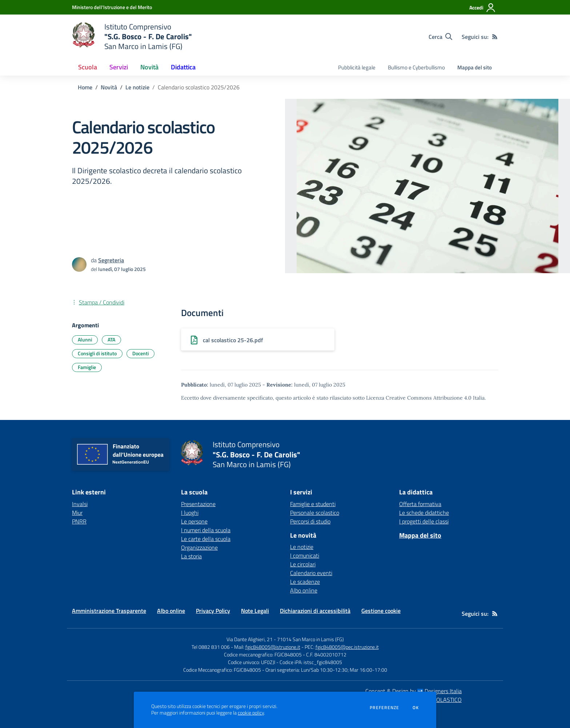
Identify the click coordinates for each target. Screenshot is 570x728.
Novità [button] (149, 67)
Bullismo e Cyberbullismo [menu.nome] (416, 67)
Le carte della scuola (206, 539)
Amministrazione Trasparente (109, 611)
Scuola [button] (88, 67)
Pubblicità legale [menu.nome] (357, 67)
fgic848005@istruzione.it (273, 647)
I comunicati (305, 555)
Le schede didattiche (424, 513)
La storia (191, 556)
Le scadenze (305, 582)
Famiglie (87, 367)
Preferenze (384, 708)
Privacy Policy (213, 611)
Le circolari (303, 564)
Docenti (141, 353)
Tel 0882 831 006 (211, 647)
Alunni (85, 339)
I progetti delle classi (424, 521)
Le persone (194, 521)
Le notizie (137, 87)
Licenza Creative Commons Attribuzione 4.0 (419, 398)
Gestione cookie (381, 611)
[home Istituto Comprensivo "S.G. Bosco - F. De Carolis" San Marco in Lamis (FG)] (132, 37)
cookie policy (251, 713)
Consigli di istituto (97, 353)
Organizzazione (199, 547)
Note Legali (255, 611)
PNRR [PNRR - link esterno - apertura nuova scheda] (79, 521)
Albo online (304, 590)
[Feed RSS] (495, 37)
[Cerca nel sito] (440, 37)
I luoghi (190, 513)
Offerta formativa (420, 504)
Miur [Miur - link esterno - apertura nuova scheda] (77, 513)
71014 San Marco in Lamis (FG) (310, 639)
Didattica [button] (183, 67)
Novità (109, 87)
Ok (416, 708)
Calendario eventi (311, 573)
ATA (111, 339)
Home (85, 87)
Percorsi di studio (310, 521)
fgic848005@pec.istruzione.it (347, 647)
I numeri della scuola (206, 530)
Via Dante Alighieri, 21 (250, 639)
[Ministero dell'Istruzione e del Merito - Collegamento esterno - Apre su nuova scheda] (112, 7)
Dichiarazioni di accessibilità (315, 611)
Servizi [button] (119, 67)
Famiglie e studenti (313, 504)
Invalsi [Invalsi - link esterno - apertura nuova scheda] (80, 504)
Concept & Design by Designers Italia (414, 691)
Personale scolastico (315, 513)
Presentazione (198, 504)
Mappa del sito (475, 67)
